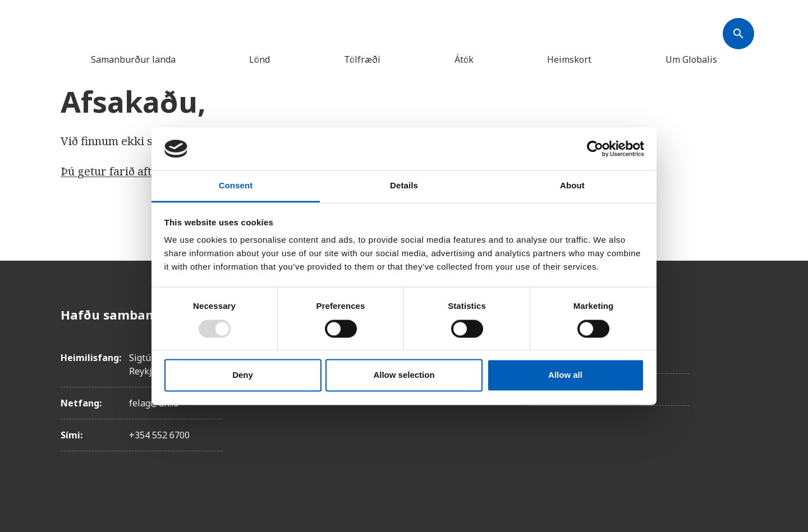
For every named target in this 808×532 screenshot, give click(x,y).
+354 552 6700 (159, 435)
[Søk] (738, 34)
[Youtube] (738, 440)
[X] (738, 377)
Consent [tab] (236, 186)
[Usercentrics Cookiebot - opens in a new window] (595, 149)
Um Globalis (691, 59)
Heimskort (569, 59)
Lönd (260, 59)
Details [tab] (404, 186)
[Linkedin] (738, 409)
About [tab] (572, 186)
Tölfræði (362, 59)
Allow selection (404, 375)
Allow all (565, 375)
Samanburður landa (133, 59)
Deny (243, 375)
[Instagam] (738, 346)
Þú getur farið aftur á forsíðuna (143, 171)
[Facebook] (738, 314)
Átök (464, 59)
